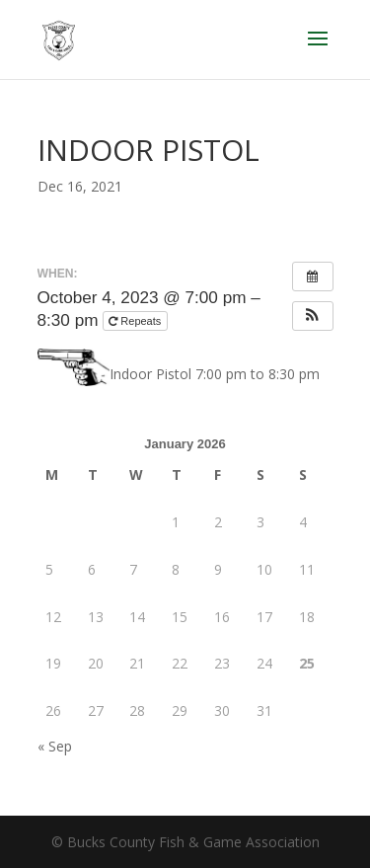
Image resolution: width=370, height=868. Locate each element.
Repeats (136, 321)
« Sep (55, 746)
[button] (313, 316)
